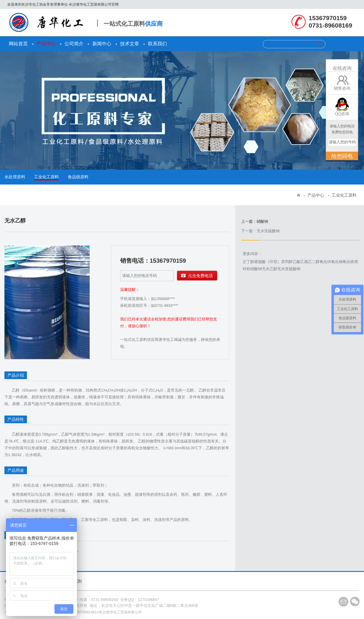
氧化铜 (337, 262)
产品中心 (46, 44)
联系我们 (157, 44)
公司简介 (74, 44)
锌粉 (247, 269)
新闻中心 (102, 44)
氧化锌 (325, 262)
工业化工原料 (46, 177)
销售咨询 (342, 88)
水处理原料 (15, 177)
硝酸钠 (256, 269)
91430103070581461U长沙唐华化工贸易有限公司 (102, 612)
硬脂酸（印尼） (268, 262)
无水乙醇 (270, 269)
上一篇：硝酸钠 (255, 222)
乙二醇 (314, 262)
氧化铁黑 (350, 262)
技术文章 (130, 44)
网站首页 (18, 44)
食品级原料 (78, 177)
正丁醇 (248, 262)
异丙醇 (287, 262)
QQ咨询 (342, 114)
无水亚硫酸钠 (289, 269)
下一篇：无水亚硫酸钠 (260, 231)
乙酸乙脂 (300, 262)
